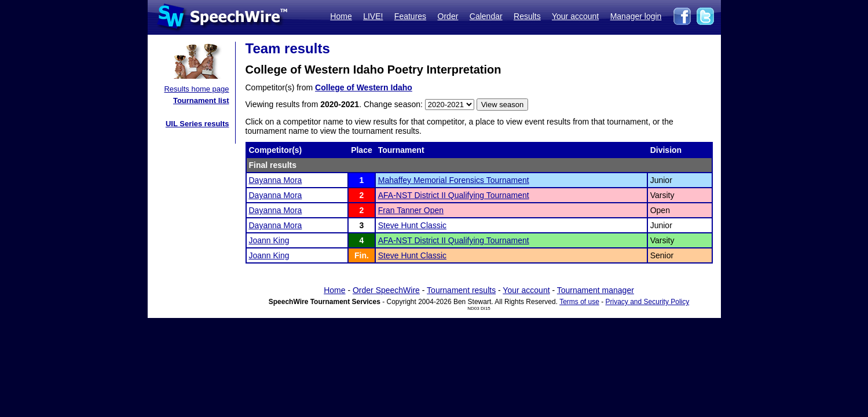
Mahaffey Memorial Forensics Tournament (454, 180)
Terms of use (579, 302)
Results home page (196, 89)
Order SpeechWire (386, 290)
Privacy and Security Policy (648, 302)
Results (527, 16)
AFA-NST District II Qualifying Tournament (454, 195)
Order (448, 16)
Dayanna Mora (276, 180)
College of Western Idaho (364, 87)
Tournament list (201, 100)
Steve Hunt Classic (412, 225)
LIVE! (373, 16)
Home (341, 16)
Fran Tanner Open (411, 210)
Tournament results (461, 290)
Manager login (636, 16)
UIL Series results (197, 124)
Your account (575, 16)
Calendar (486, 16)
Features (410, 16)
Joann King (269, 240)
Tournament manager (596, 290)
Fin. (362, 255)
